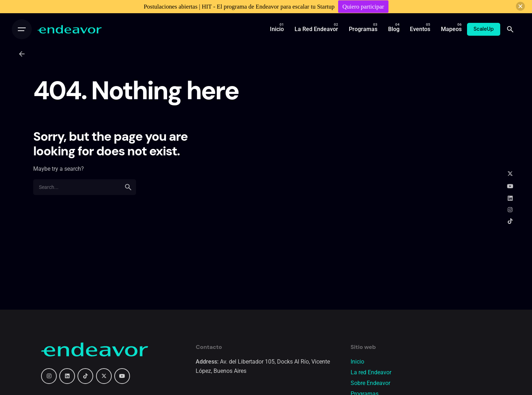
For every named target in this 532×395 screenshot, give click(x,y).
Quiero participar (363, 7)
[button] (520, 6)
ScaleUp (484, 29)
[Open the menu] (22, 29)
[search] (128, 187)
